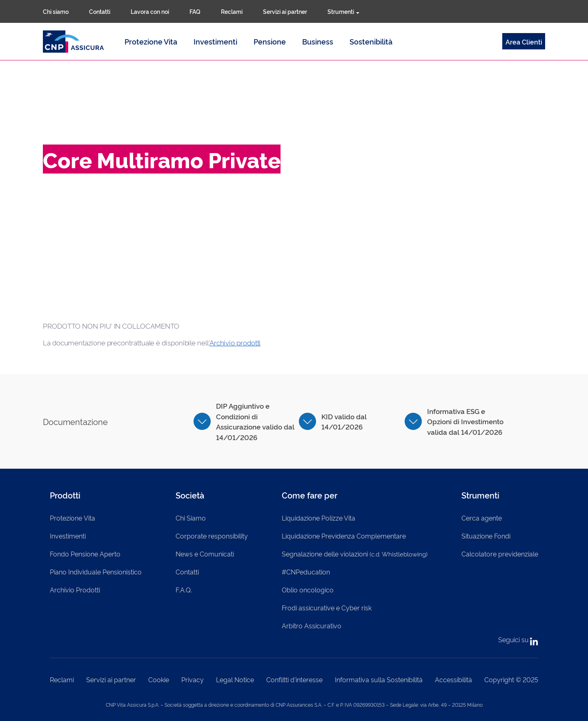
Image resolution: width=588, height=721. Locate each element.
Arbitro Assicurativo (312, 625)
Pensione (270, 41)
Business (318, 41)
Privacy (193, 679)
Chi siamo (56, 11)
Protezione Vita (151, 41)
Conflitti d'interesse (294, 679)
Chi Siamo (191, 518)
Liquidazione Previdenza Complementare (344, 536)
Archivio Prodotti (75, 590)
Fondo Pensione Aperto (85, 554)
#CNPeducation (306, 572)
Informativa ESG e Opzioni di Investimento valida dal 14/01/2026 (465, 421)
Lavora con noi (150, 11)
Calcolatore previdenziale (500, 554)
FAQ (195, 11)
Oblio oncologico (308, 590)
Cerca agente (482, 518)
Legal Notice (235, 679)
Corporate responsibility (212, 536)
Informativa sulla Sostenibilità (379, 679)
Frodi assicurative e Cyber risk (327, 608)
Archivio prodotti (235, 342)
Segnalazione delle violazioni (355, 554)
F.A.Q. (184, 590)
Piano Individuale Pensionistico (96, 572)
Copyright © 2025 (511, 679)
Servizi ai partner (285, 11)
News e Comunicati (205, 554)
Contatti (100, 11)
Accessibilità (453, 679)
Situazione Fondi (486, 536)
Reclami (232, 11)
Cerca (383, 12)
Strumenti (343, 11)
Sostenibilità (371, 41)
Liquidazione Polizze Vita (318, 518)
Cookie (159, 679)
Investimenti (215, 41)
